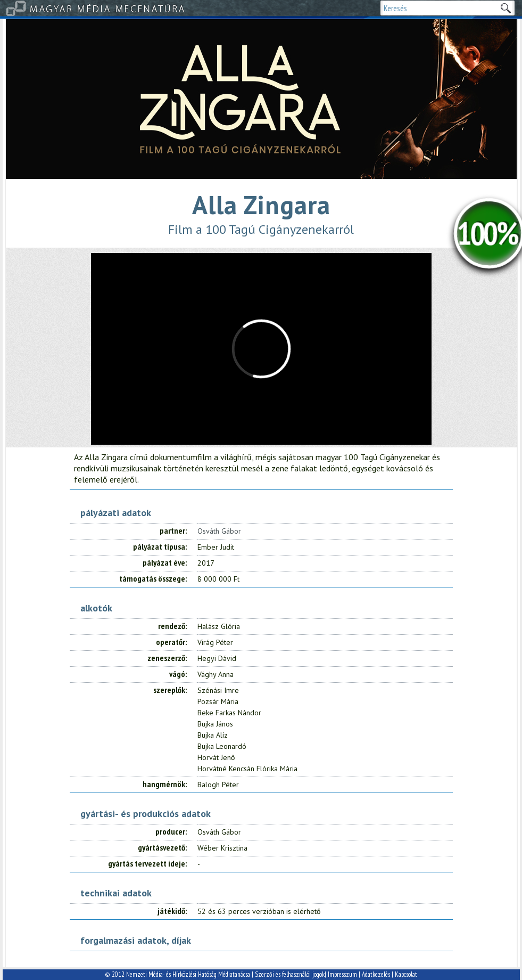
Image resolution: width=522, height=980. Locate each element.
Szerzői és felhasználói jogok (290, 974)
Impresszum (342, 974)
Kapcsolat (406, 974)
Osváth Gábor (219, 531)
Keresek (506, 8)
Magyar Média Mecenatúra (108, 8)
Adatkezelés (376, 974)
